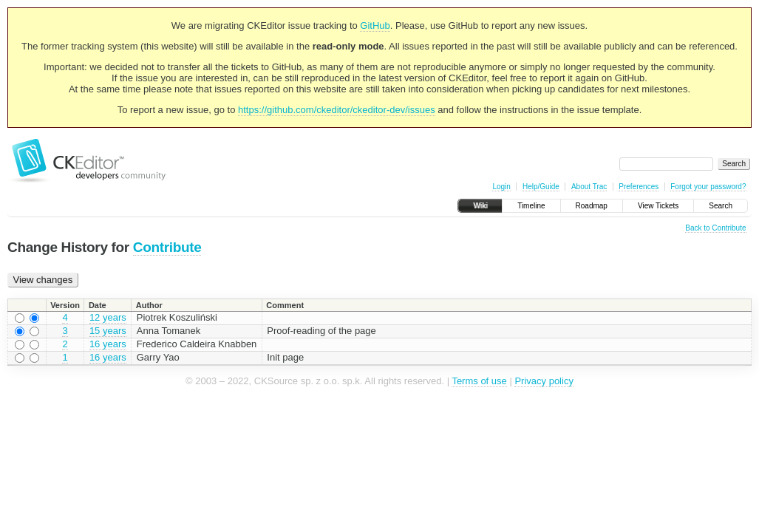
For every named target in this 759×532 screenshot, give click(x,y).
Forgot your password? (708, 187)
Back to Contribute (715, 228)
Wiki (480, 206)
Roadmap (592, 206)
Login (501, 187)
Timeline (531, 206)
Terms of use (479, 381)
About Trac (589, 187)
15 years (108, 331)
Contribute (167, 247)
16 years (108, 344)
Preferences (639, 187)
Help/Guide (541, 187)
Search (721, 206)
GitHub (375, 25)
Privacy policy (544, 381)
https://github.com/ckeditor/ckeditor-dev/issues (337, 110)
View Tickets (658, 206)
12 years (108, 317)
